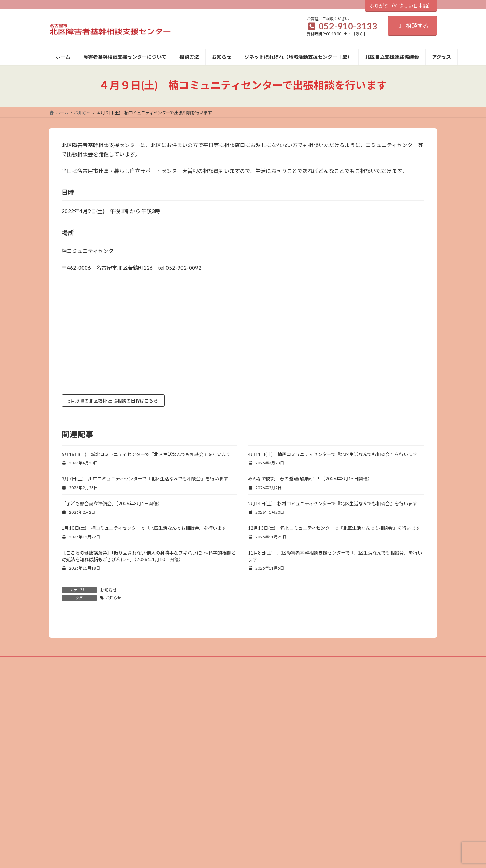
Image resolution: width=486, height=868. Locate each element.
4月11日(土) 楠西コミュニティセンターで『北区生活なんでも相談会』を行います (333, 456)
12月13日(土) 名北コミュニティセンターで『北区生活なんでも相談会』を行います (334, 530)
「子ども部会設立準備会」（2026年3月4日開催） (112, 505)
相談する (412, 26)
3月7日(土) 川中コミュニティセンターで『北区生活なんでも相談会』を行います (145, 480)
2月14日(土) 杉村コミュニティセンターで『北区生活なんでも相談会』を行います (333, 505)
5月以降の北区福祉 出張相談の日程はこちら (121, 402)
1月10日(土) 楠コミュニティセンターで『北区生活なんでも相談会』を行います (144, 530)
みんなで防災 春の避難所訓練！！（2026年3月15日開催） (310, 480)
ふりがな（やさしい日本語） (401, 6)
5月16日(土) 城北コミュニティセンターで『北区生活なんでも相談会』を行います (146, 456)
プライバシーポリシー (243, 745)
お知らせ (108, 592)
